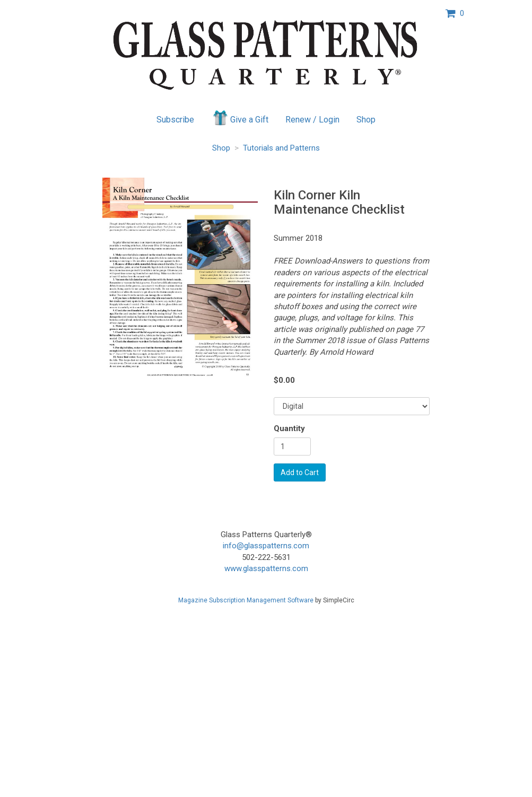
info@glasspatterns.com (266, 546)
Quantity (289, 428)
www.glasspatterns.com (266, 568)
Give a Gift (240, 118)
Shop (366, 120)
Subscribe (175, 120)
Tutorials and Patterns (281, 148)
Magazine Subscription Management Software (246, 600)
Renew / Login (312, 120)
